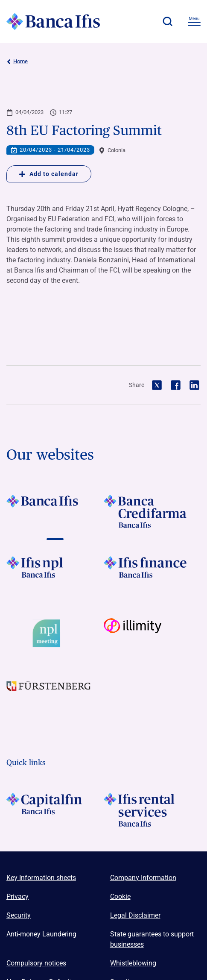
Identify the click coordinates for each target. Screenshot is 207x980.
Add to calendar (49, 174)
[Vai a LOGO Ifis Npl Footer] (55, 573)
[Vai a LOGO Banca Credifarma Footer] (152, 511)
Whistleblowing (133, 963)
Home (17, 62)
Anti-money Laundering (41, 934)
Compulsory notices (36, 963)
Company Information (143, 878)
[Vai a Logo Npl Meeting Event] (55, 633)
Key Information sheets (41, 878)
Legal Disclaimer (135, 915)
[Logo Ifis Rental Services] (152, 810)
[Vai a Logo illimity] (152, 633)
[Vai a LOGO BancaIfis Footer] (55, 511)
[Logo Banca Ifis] (53, 21)
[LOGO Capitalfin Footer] (55, 810)
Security (19, 915)
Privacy (17, 896)
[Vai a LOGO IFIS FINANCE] (152, 573)
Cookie (120, 896)
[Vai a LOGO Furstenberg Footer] (55, 693)
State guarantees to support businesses (152, 939)
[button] (167, 21)
